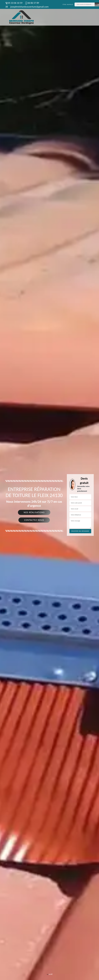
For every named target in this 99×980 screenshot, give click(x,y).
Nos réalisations (34, 512)
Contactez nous (34, 520)
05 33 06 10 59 (14, 3)
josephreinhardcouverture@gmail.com (29, 7)
